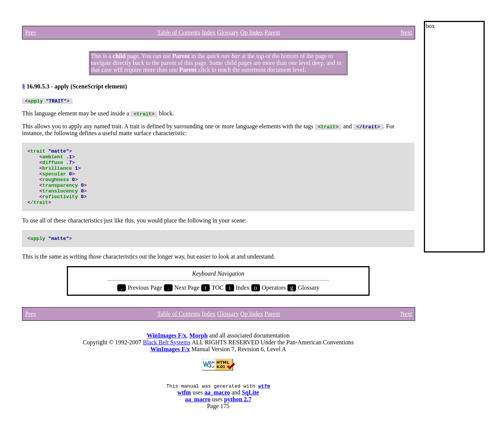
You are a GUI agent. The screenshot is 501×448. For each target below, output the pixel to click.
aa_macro (217, 412)
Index (209, 32)
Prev (31, 32)
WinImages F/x (166, 354)
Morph (199, 354)
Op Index (252, 32)
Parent (272, 32)
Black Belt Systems (167, 360)
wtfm (264, 405)
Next (406, 32)
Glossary (228, 32)
